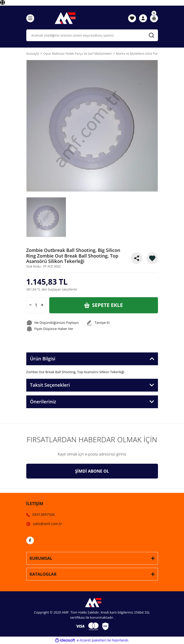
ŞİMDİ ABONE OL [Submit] (92, 471)
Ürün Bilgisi (43, 359)
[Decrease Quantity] (30, 305)
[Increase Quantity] (42, 305)
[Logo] (64, 18)
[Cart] (154, 18)
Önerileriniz (43, 402)
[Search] (92, 35)
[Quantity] (36, 305)
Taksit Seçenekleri (50, 385)
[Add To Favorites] (152, 258)
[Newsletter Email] (92, 454)
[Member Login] (143, 18)
